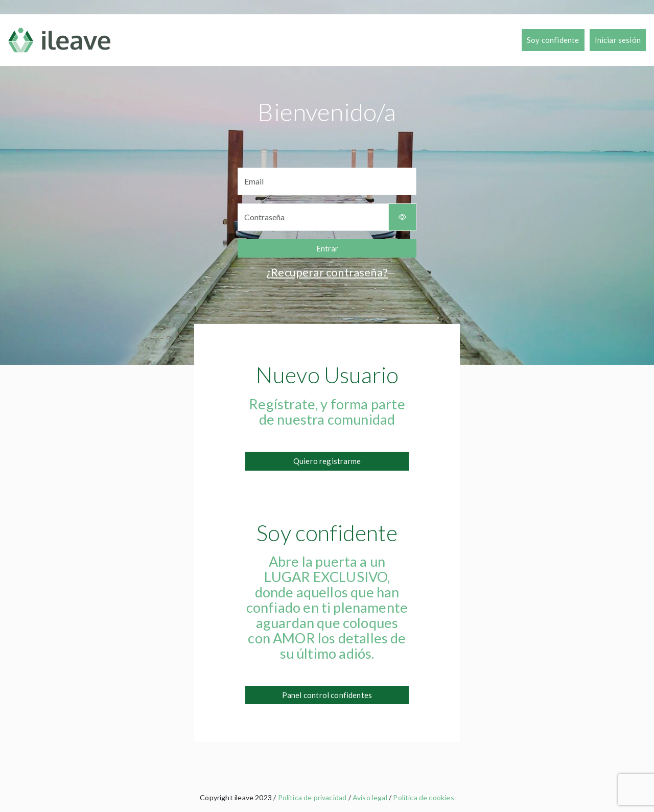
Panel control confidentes (327, 695)
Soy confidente (553, 40)
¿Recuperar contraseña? (327, 272)
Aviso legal (370, 797)
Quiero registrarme (327, 461)
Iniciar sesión (618, 40)
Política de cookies (423, 797)
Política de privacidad (312, 797)
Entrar (327, 248)
